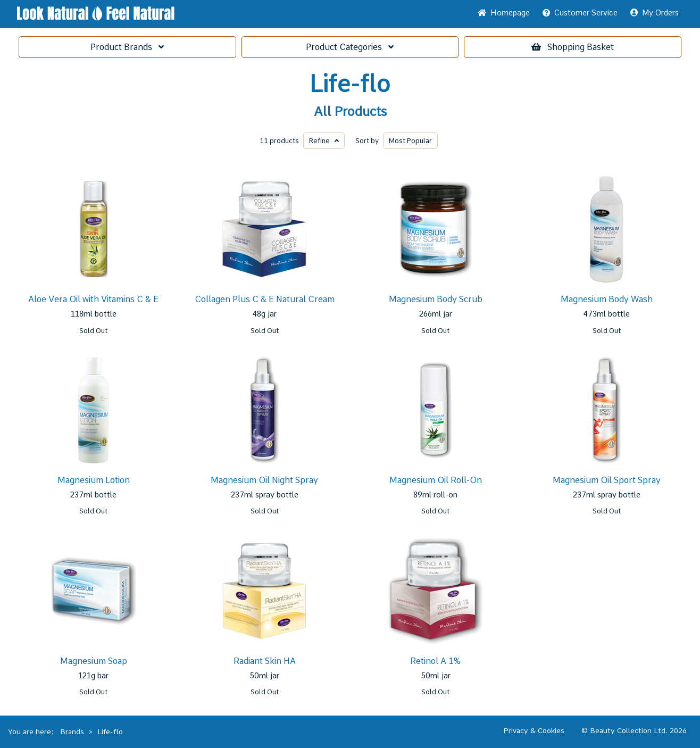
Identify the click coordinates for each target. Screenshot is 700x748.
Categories (350, 47)
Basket (573, 47)
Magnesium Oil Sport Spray (607, 480)
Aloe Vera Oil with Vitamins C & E (93, 299)
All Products (350, 112)
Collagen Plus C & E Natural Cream (265, 299)
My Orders (655, 13)
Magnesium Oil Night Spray (264, 480)
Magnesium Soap (94, 661)
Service (580, 13)
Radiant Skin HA (265, 661)
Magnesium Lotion (94, 480)
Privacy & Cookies (534, 730)
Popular (410, 141)
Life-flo (350, 84)
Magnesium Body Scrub (436, 299)
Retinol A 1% (435, 661)
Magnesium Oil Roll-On (436, 480)
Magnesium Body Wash (607, 299)
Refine (324, 141)
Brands (127, 47)
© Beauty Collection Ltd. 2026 (634, 730)
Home (504, 13)
